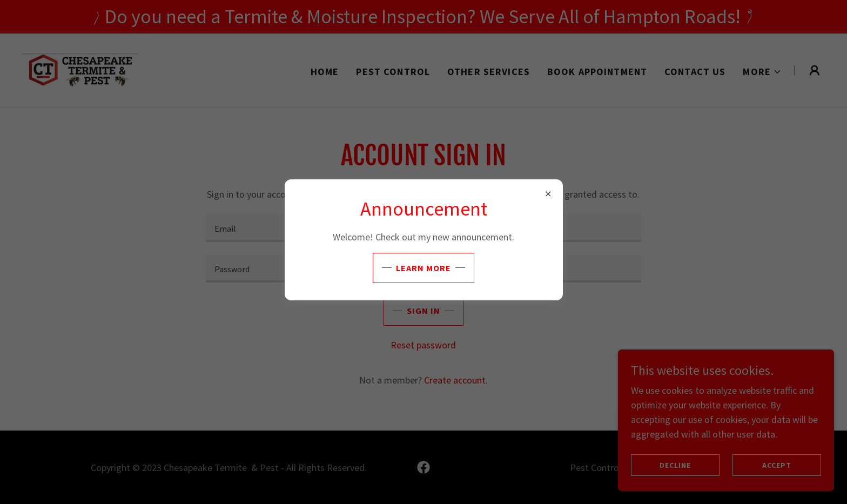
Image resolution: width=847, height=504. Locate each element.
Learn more (423, 268)
